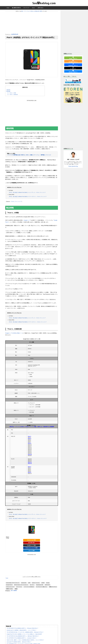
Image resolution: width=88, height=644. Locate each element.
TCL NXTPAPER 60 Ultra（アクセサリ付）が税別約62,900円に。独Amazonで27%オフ (25, 633)
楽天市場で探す (32, 543)
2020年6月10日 (15, 34)
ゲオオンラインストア (16, 202)
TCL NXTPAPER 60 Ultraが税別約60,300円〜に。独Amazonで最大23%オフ (23, 637)
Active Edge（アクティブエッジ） (13, 583)
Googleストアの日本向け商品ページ (14, 334)
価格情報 (8, 91)
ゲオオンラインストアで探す (32, 549)
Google (48, 583)
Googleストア (27, 221)
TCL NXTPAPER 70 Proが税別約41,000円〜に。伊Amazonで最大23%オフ (22, 629)
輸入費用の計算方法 (16, 8)
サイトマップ (26, 8)
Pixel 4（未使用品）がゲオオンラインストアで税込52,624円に (31, 38)
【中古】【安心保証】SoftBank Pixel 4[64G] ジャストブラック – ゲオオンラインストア (27, 193)
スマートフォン (19, 587)
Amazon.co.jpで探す (32, 541)
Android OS (24, 583)
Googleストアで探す (32, 546)
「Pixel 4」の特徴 (12, 94)
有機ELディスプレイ (53, 587)
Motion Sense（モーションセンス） (21, 585)
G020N (43, 583)
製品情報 (8, 92)
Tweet (7, 579)
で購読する (73, 58)
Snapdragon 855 (40, 585)
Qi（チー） (32, 585)
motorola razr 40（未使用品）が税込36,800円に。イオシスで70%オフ (21, 631)
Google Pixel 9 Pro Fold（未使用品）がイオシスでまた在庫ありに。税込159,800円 (24, 635)
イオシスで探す (32, 551)
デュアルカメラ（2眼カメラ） (42, 587)
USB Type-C (48, 585)
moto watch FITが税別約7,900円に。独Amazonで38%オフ (19, 643)
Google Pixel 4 (9, 585)
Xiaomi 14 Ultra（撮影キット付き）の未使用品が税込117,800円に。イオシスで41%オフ (25, 641)
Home (8, 8)
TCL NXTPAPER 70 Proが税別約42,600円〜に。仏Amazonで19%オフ (21, 639)
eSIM (29, 583)
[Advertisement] (32, 23)
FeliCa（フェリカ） (36, 583)
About (33, 8)
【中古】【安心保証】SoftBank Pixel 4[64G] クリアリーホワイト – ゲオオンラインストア (27, 197)
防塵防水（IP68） (10, 589)
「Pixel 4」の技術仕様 (12, 95)
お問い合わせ (40, 8)
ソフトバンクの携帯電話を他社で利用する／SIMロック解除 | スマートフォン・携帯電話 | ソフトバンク (29, 156)
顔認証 (16, 589)
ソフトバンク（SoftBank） (29, 587)
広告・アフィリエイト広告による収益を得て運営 (32, 11)
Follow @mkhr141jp (73, 166)
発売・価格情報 (15, 591)
